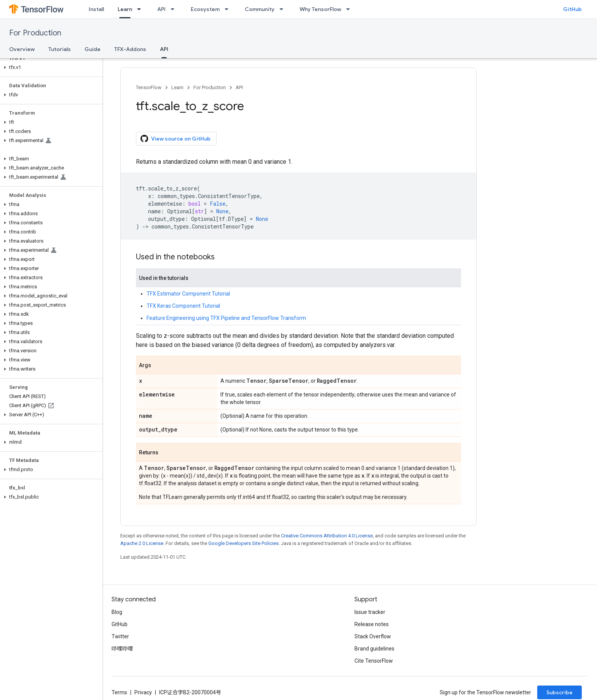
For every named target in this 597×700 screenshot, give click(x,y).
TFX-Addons (130, 49)
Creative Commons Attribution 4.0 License (327, 536)
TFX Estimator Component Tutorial (188, 294)
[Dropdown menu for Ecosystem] (229, 9)
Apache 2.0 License (142, 543)
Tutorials (60, 49)
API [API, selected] (164, 49)
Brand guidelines (374, 649)
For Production (35, 33)
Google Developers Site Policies (243, 543)
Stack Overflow (373, 636)
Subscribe (559, 692)
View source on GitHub (176, 139)
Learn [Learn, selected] (125, 9)
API (161, 9)
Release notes (372, 624)
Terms (119, 692)
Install (96, 9)
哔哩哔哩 (122, 649)
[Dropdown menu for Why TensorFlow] (350, 9)
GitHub (572, 9)
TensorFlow (149, 87)
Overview (22, 49)
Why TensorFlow (320, 9)
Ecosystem (205, 9)
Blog (117, 612)
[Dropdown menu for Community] (284, 9)
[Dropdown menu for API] (175, 9)
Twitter (120, 636)
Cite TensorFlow (374, 661)
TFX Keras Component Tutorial (183, 306)
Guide (93, 49)
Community (260, 9)
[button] (50, 67)
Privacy (143, 692)
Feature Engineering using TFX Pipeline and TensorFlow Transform (226, 318)
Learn (177, 87)
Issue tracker (370, 612)
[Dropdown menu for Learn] (141, 9)
